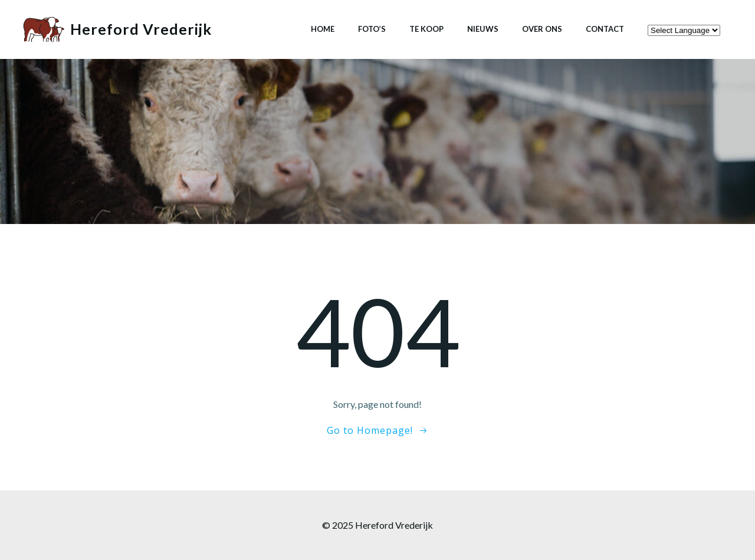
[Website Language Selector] (684, 30)
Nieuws (483, 29)
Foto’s (372, 29)
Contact (605, 29)
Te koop (426, 29)
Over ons (542, 29)
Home (323, 29)
